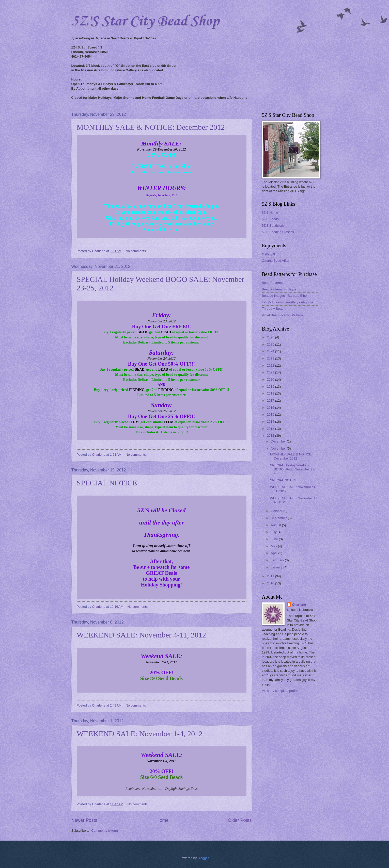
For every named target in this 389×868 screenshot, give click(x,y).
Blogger (203, 858)
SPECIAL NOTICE (107, 483)
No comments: (137, 251)
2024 (271, 351)
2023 (271, 358)
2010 (271, 583)
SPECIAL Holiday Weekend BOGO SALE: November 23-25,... (293, 469)
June (275, 539)
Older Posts (240, 820)
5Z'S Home (270, 213)
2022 (271, 365)
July (274, 532)
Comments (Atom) (104, 831)
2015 (271, 414)
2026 (271, 337)
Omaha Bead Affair (276, 261)
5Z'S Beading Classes (278, 232)
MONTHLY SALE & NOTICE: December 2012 (151, 127)
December (279, 441)
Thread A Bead (273, 309)
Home (162, 820)
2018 (271, 393)
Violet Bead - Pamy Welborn (282, 315)
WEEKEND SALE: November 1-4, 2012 (140, 734)
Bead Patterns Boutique (279, 289)
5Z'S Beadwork (273, 226)
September (279, 518)
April (275, 553)
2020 (271, 379)
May (274, 546)
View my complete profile (280, 691)
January (277, 567)
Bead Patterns (272, 283)
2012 (271, 436)
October (277, 511)
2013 (271, 429)
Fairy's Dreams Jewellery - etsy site (288, 302)
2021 (271, 372)
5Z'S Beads (270, 219)
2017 (271, 400)
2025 (271, 344)
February (278, 560)
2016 (271, 408)
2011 (271, 576)
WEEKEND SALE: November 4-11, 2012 (142, 635)
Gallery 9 (269, 254)
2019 (271, 387)
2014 (271, 422)
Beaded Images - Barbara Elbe (284, 296)
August (276, 525)
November (279, 448)
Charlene (299, 605)
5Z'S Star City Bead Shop (145, 21)
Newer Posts (84, 820)
